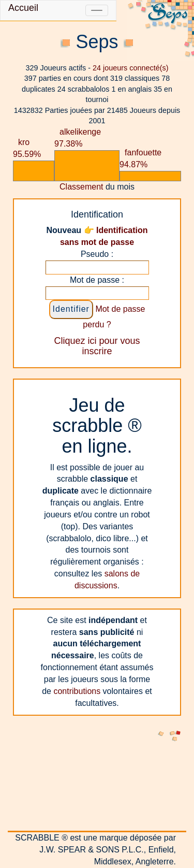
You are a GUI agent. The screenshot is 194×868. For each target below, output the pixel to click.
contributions (77, 691)
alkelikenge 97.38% (78, 138)
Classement (81, 187)
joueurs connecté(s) (130, 68)
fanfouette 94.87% (140, 158)
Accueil (23, 8)
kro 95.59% (27, 148)
